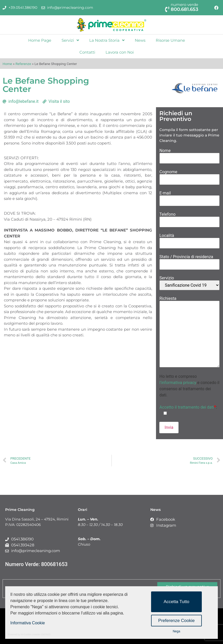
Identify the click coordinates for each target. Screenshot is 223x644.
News (140, 40)
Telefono (189, 218)
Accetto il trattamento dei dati (188, 407)
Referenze (23, 64)
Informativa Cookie (28, 623)
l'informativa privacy (178, 383)
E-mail (189, 197)
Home (7, 64)
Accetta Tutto (176, 602)
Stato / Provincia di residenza (189, 261)
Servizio (189, 283)
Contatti (87, 52)
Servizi (70, 40)
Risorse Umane (170, 40)
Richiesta (189, 332)
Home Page (40, 40)
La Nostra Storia (107, 40)
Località (189, 240)
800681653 (54, 564)
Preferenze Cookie (177, 621)
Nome (189, 155)
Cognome (189, 176)
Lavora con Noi (120, 52)
